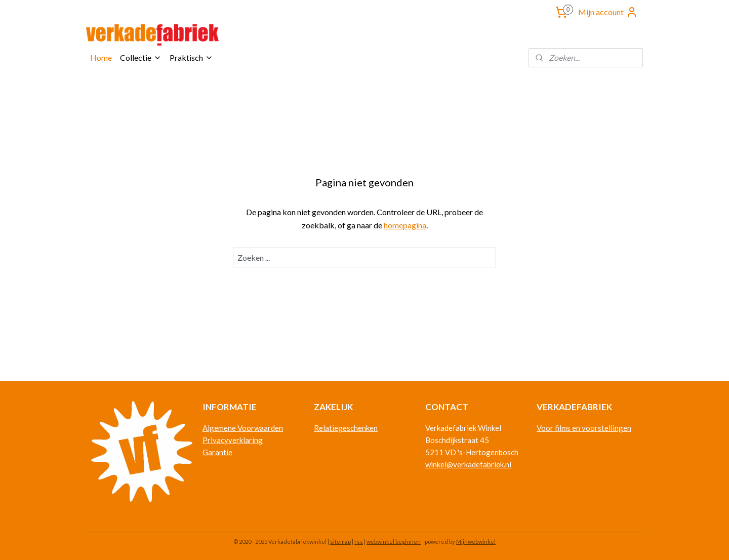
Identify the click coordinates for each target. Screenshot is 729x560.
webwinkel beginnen (394, 542)
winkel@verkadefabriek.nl (468, 464)
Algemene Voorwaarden (243, 428)
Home (101, 57)
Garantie (217, 452)
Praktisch (191, 57)
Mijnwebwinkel (476, 542)
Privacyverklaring (233, 440)
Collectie (141, 57)
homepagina (405, 225)
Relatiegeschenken (346, 428)
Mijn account (608, 12)
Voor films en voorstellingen (584, 428)
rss (359, 542)
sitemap (340, 542)
